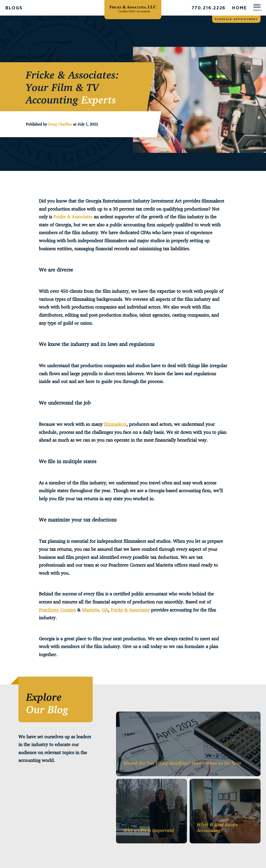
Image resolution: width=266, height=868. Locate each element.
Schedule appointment (236, 19)
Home (239, 8)
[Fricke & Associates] (133, 8)
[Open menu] (257, 8)
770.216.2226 (209, 8)
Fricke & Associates (73, 217)
